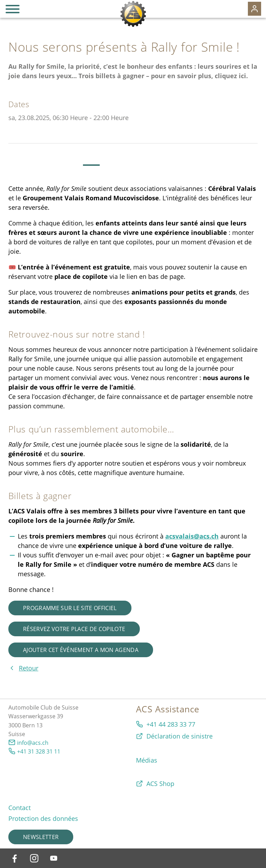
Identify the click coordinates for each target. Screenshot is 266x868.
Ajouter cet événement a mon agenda (81, 650)
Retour (29, 668)
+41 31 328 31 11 (39, 751)
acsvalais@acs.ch (192, 536)
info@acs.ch (33, 743)
